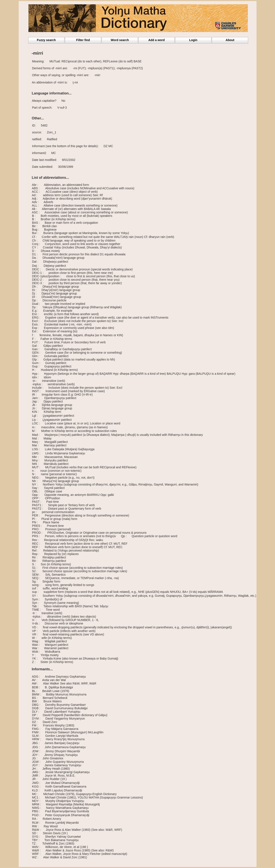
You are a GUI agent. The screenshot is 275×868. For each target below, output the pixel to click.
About (230, 40)
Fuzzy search (46, 40)
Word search (120, 40)
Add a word (156, 40)
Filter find (83, 40)
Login (193, 40)
